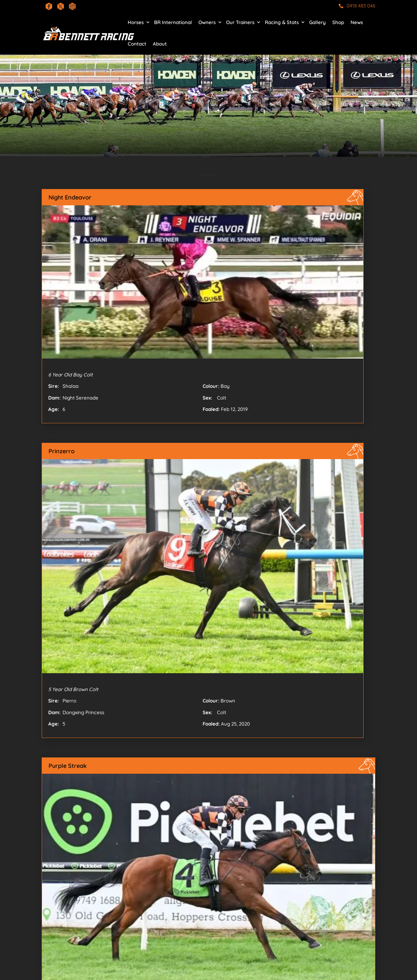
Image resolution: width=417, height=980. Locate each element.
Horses (136, 22)
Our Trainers (240, 22)
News (357, 22)
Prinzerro (62, 451)
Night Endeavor (70, 197)
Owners (207, 22)
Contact (137, 44)
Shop (338, 22)
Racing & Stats (282, 22)
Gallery (317, 22)
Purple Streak (68, 766)
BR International (173, 22)
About (160, 44)
